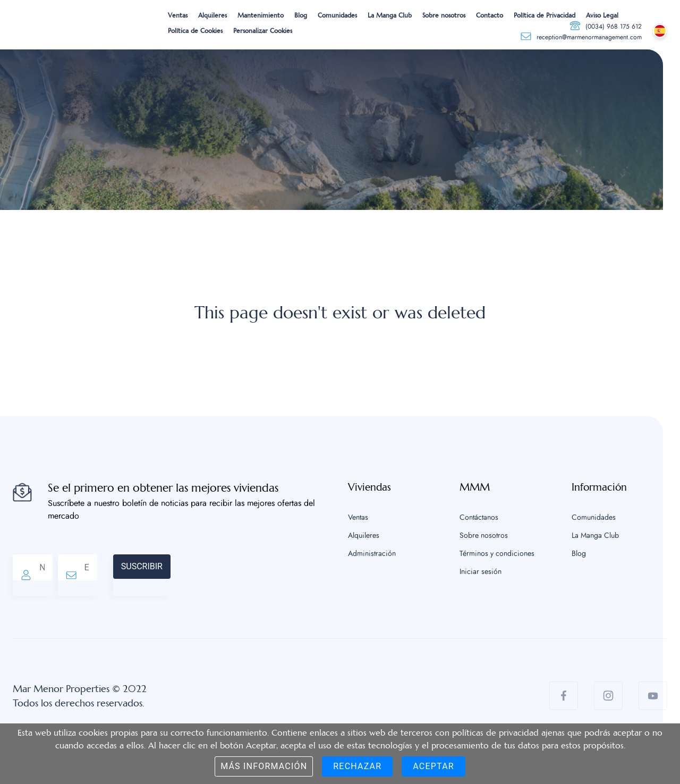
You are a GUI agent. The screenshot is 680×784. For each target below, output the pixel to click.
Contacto (490, 15)
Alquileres (212, 15)
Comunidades (337, 15)
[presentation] (251, 575)
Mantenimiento (261, 15)
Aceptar (433, 766)
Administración (372, 554)
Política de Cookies (195, 31)
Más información (264, 766)
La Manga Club (390, 15)
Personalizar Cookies (263, 31)
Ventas (178, 15)
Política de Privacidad (545, 15)
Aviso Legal (602, 15)
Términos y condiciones (497, 554)
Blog (301, 15)
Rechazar (357, 766)
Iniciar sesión (481, 572)
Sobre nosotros (444, 15)
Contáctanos (479, 518)
